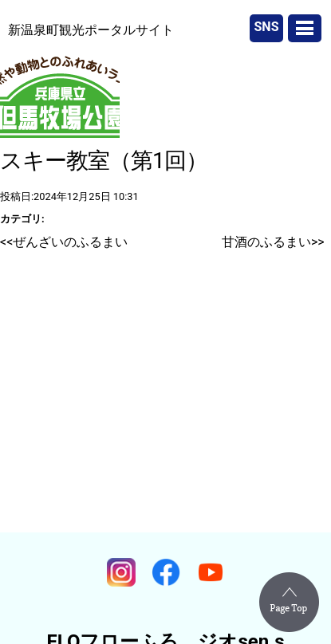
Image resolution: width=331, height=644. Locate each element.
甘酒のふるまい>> (273, 242)
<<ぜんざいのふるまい (64, 242)
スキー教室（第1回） (104, 161)
